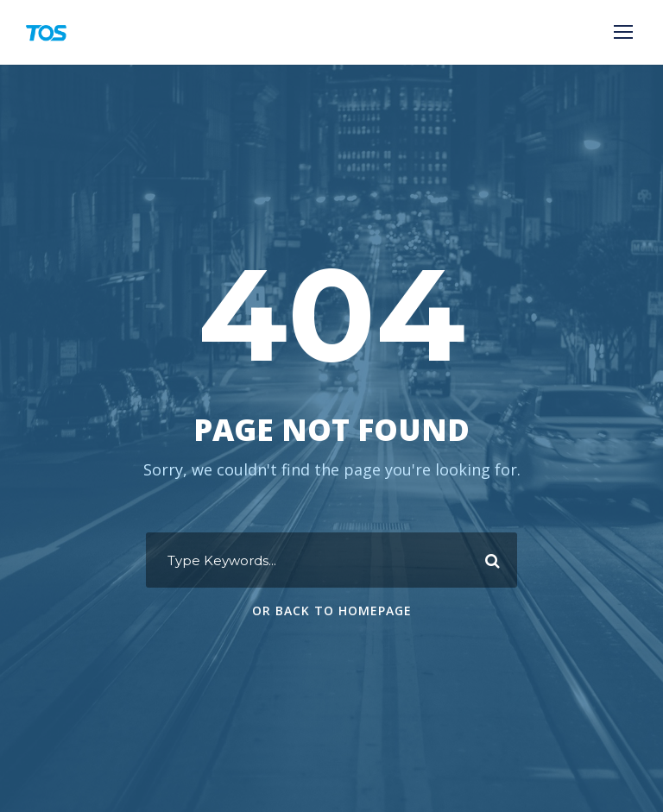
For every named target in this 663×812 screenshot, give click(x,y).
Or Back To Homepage (332, 611)
